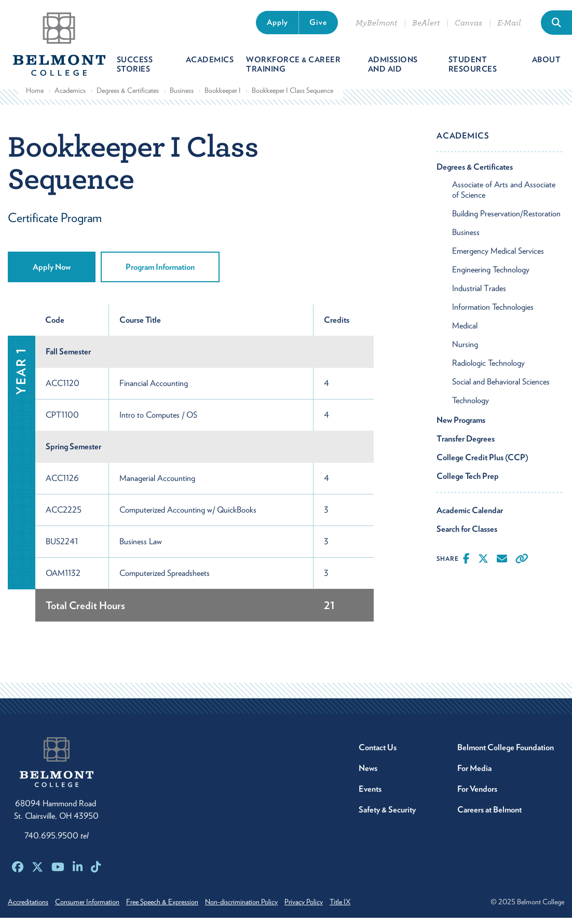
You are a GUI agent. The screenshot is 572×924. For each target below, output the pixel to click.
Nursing (465, 350)
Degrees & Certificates (128, 96)
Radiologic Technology (488, 369)
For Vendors (477, 795)
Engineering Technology (491, 275)
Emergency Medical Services (498, 257)
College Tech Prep (468, 482)
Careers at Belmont (489, 816)
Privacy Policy (322, 908)
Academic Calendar (470, 516)
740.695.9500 (56, 842)
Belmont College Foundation (506, 754)
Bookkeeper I (223, 96)
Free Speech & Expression (172, 908)
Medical (465, 331)
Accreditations (28, 908)
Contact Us (378, 754)
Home (35, 96)
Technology (471, 406)
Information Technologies (493, 313)
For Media (474, 774)
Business (182, 96)
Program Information (160, 273)
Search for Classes (467, 535)
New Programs (461, 426)
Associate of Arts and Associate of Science (504, 195)
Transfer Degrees (466, 444)
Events (370, 795)
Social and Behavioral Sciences (501, 387)
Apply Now (52, 273)
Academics (70, 96)
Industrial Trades (479, 294)
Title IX (363, 908)
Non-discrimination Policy (255, 908)
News (368, 774)
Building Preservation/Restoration (506, 219)
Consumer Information (92, 908)
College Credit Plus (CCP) (482, 463)
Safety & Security (387, 816)
